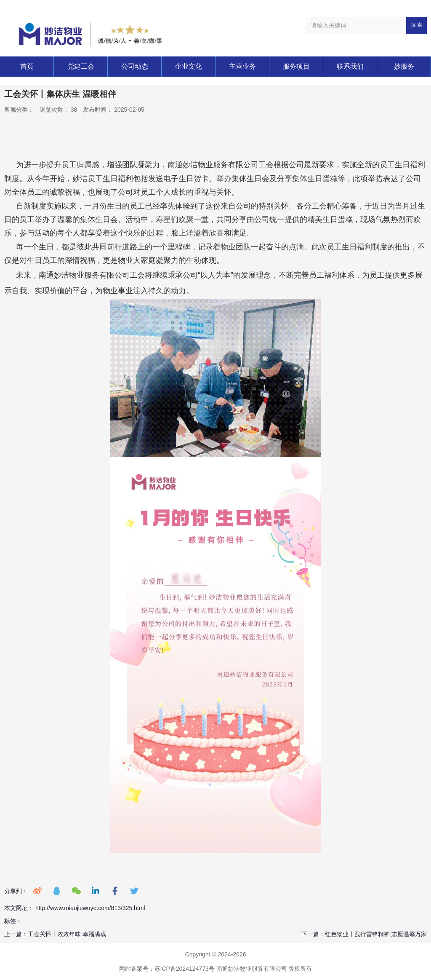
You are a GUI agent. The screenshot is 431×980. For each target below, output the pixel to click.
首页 (27, 66)
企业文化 (189, 66)
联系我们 (350, 66)
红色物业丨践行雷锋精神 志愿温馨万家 (376, 934)
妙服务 (404, 66)
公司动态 (135, 66)
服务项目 (296, 66)
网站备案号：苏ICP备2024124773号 (167, 969)
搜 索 (416, 25)
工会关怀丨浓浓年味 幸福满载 (67, 934)
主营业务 (242, 66)
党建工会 (81, 66)
